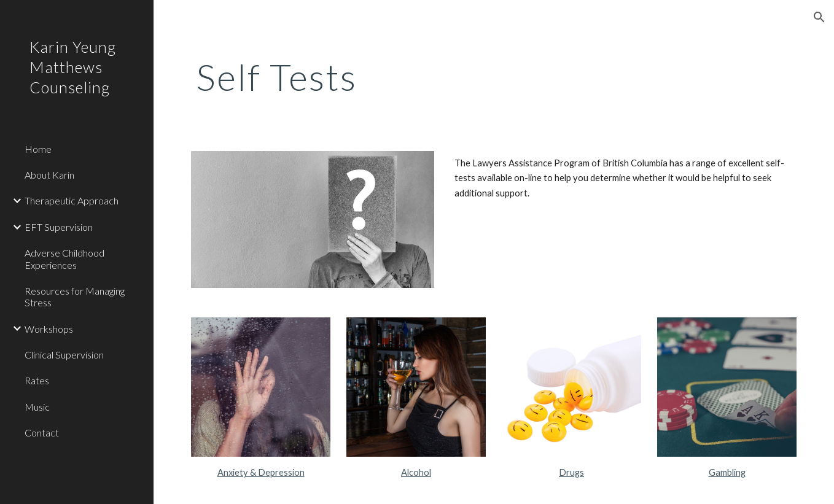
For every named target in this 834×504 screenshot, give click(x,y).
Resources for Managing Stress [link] (75, 297)
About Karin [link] (49, 175)
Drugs (571, 472)
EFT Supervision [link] (59, 227)
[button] (819, 17)
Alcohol (416, 472)
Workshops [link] (49, 329)
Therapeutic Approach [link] (72, 200)
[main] (390, 77)
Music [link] (37, 407)
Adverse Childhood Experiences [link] (64, 258)
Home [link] (38, 149)
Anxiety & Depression (261, 472)
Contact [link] (42, 432)
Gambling (727, 472)
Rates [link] (37, 380)
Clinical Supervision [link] (64, 355)
